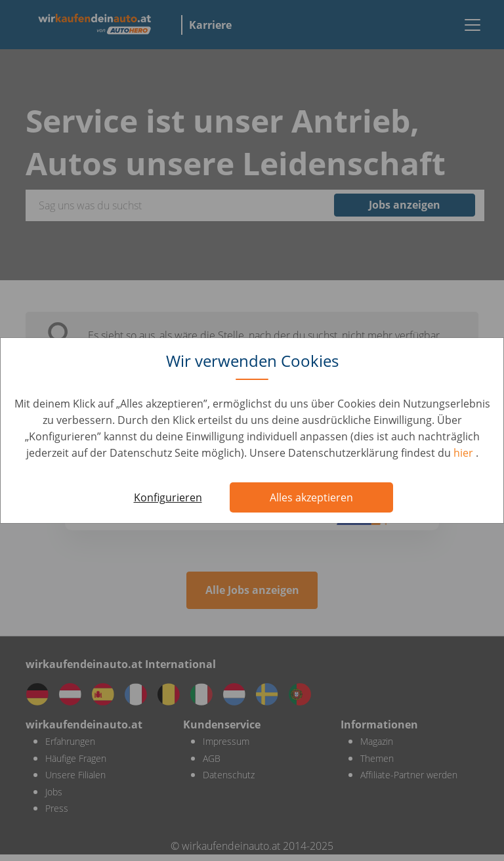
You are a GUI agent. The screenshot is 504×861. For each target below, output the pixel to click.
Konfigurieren (168, 497)
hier (465, 453)
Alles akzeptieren (311, 497)
